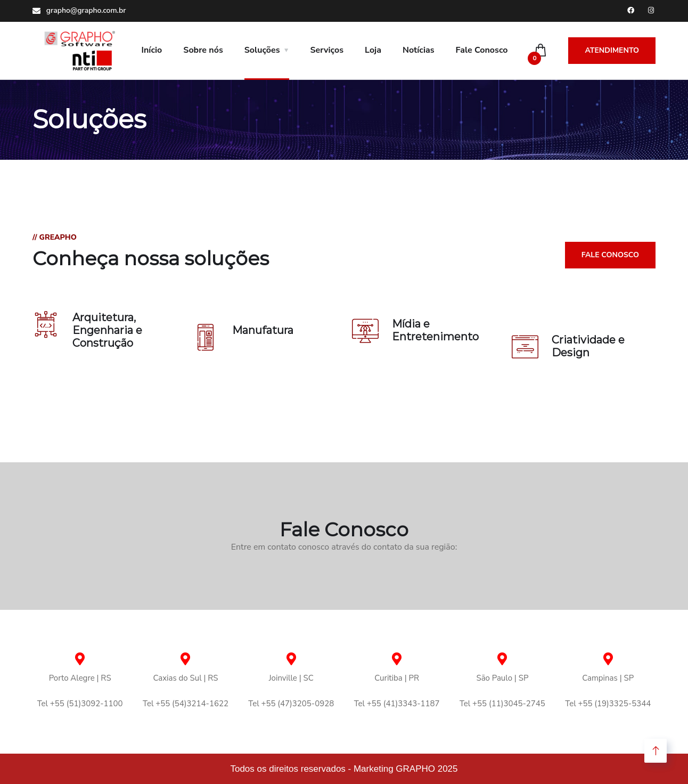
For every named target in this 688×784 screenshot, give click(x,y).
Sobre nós (203, 50)
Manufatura (263, 330)
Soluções (262, 50)
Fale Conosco (482, 50)
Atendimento (612, 50)
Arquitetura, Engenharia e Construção (107, 330)
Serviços (327, 50)
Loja (373, 50)
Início (152, 50)
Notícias (419, 50)
